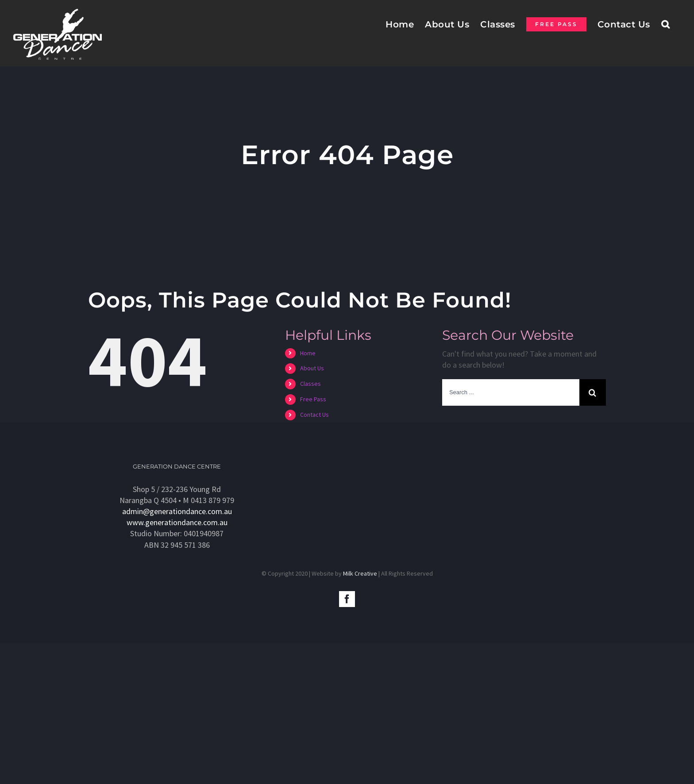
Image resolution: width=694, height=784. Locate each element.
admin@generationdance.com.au (177, 511)
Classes (310, 384)
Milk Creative (360, 573)
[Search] (666, 24)
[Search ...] (511, 392)
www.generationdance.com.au (177, 522)
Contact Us (314, 415)
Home (308, 353)
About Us (312, 368)
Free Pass (313, 399)
